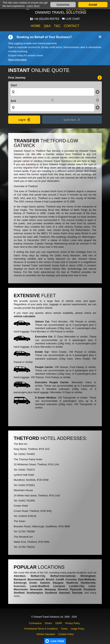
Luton (92, 586)
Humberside (88, 583)
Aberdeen (20, 576)
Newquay (50, 589)
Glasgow (58, 583)
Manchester (21, 589)
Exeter (33, 583)
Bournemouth (36, 579)
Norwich (63, 589)
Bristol (50, 579)
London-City (77, 586)
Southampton (35, 593)
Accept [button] (93, 4)
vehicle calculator (24, 316)
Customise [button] (63, 4)
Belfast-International (63, 576)
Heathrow (72, 583)
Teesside (77, 593)
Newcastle (36, 589)
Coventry (71, 579)
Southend (51, 593)
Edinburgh (20, 583)
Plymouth (76, 589)
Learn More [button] (33, 6)
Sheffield (19, 593)
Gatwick (45, 583)
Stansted (64, 593)
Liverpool (59, 586)
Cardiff (60, 579)
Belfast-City (38, 576)
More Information (18, 60)
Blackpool (20, 579)
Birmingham (88, 576)
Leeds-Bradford (39, 586)
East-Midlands (87, 579)
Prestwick (90, 589)
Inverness (20, 586)
